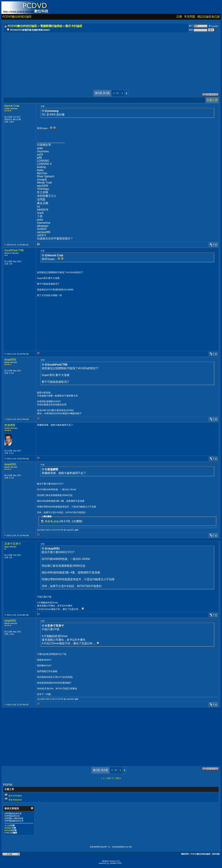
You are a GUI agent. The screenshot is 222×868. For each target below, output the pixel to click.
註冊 (179, 17)
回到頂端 (216, 854)
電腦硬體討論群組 (51, 26)
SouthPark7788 (14, 250)
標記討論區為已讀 (208, 17)
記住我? (213, 26)
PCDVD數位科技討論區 (17, 17)
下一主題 (116, 778)
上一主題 (106, 778)
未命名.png (52, 521)
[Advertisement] (108, 58)
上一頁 (116, 93)
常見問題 (190, 17)
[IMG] (7, 830)
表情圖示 (8, 828)
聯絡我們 (185, 854)
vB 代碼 (8, 825)
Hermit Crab (12, 106)
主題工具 (212, 100)
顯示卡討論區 (74, 26)
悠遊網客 (10, 425)
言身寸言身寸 (13, 544)
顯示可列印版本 (15, 796)
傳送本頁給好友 (15, 800)
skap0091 (10, 360)
